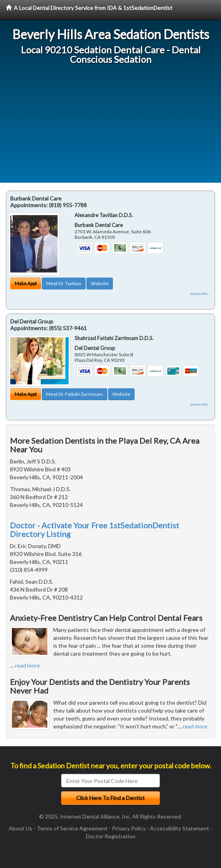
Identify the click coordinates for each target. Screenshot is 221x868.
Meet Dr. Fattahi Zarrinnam (75, 394)
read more (27, 665)
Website (100, 283)
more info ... (200, 293)
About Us (21, 828)
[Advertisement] (110, 127)
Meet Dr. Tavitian (64, 283)
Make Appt (26, 283)
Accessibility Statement (180, 828)
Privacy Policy (129, 828)
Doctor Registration (111, 836)
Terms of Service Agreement (72, 828)
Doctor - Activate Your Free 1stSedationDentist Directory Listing (95, 529)
